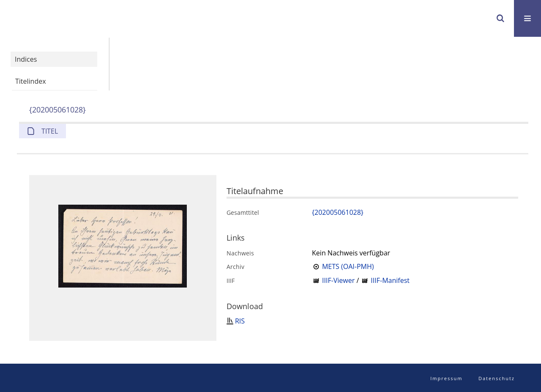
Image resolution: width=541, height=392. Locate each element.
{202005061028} (57, 110)
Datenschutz (497, 378)
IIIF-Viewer (338, 280)
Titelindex (31, 81)
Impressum (446, 378)
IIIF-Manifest (390, 280)
